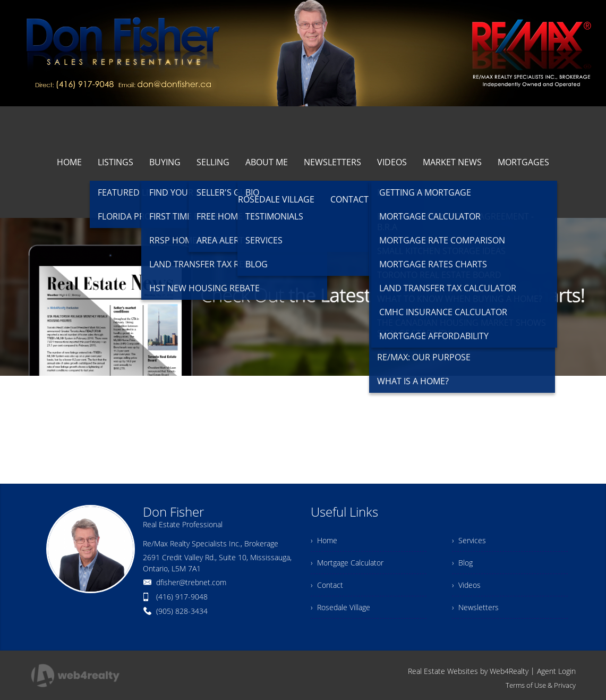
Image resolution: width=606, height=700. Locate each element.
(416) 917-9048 (182, 597)
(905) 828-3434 (182, 611)
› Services (469, 540)
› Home (324, 540)
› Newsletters (475, 607)
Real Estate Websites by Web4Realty (468, 671)
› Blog (462, 563)
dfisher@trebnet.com (191, 582)
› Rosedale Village (340, 607)
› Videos (466, 585)
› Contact (327, 585)
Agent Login (556, 671)
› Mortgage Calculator (347, 563)
